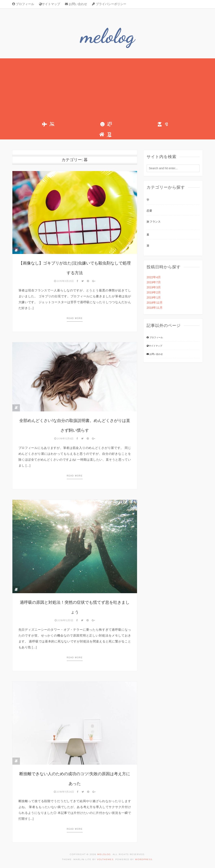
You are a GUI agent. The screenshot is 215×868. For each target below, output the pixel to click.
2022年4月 (154, 277)
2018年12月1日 (64, 620)
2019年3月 (154, 287)
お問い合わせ (76, 4)
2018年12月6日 (64, 438)
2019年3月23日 (64, 281)
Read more (75, 318)
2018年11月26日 (64, 792)
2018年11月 (154, 308)
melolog (107, 36)
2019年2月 (154, 292)
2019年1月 (154, 298)
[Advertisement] (108, 89)
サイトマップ (50, 4)
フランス (155, 222)
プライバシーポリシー (109, 4)
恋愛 (149, 211)
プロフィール (23, 4)
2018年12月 (154, 303)
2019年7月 (154, 282)
